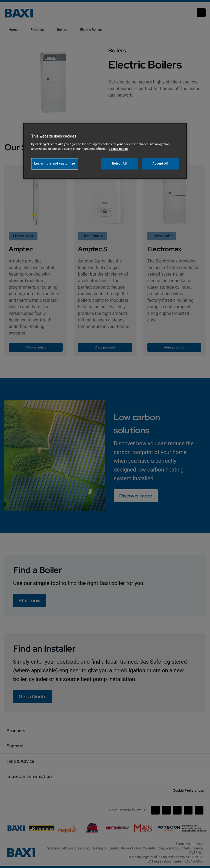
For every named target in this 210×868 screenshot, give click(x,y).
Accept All (161, 163)
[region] (105, 151)
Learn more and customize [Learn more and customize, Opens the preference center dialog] (55, 163)
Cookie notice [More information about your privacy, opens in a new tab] (118, 149)
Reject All (119, 163)
